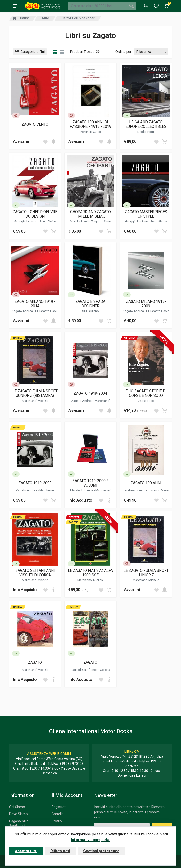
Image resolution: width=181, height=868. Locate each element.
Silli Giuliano (90, 311)
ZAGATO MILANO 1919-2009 (146, 304)
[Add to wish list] (45, 141)
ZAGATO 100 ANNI (146, 483)
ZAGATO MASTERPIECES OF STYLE (146, 214)
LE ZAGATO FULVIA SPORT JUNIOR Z (146, 573)
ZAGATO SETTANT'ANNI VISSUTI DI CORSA (35, 573)
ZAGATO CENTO (35, 124)
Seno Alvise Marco (96, 223)
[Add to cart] (53, 141)
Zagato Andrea (23, 311)
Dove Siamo (19, 814)
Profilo (57, 821)
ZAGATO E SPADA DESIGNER (90, 304)
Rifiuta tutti (60, 851)
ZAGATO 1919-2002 (35, 483)
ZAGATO (35, 662)
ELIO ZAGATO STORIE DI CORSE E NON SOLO (146, 393)
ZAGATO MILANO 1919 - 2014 (35, 304)
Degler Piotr (146, 132)
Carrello (58, 814)
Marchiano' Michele (35, 401)
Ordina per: (124, 52)
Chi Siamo (17, 807)
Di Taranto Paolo (47, 311)
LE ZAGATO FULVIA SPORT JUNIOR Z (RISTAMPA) (35, 393)
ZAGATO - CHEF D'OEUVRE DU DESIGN (35, 214)
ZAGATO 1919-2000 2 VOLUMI (90, 483)
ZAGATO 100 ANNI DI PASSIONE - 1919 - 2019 (90, 124)
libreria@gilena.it (124, 761)
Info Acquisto (80, 500)
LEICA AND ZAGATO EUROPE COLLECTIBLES (146, 124)
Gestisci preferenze (101, 851)
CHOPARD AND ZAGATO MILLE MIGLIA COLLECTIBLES (90, 214)
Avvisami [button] (21, 141)
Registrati (59, 807)
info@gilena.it (35, 764)
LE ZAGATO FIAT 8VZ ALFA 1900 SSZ (90, 573)
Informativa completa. (91, 840)
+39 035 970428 (71, 764)
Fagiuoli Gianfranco (84, 670)
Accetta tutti (26, 851)
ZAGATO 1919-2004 (90, 393)
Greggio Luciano (26, 221)
